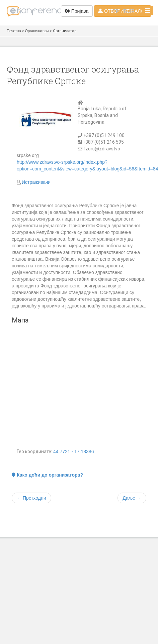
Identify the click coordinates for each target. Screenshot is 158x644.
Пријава (77, 11)
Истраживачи (36, 182)
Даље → (132, 498)
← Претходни (31, 498)
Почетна (14, 31)
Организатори (37, 31)
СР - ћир (123, 11)
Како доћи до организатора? (47, 475)
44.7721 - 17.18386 (73, 452)
